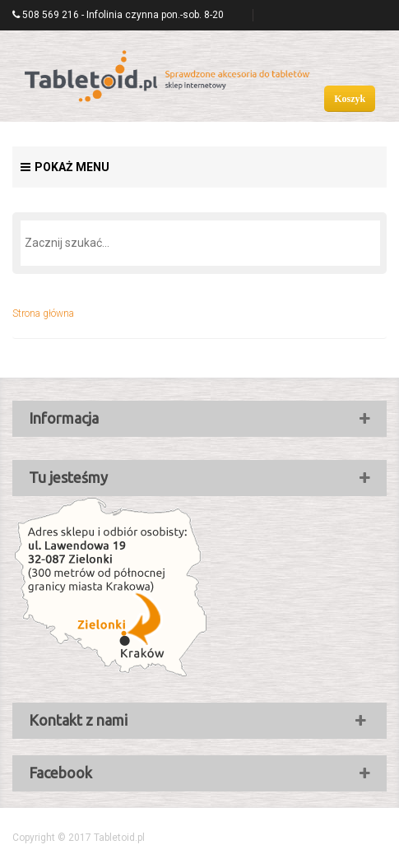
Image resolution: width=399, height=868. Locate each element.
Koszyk (350, 99)
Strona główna (43, 313)
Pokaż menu (65, 167)
